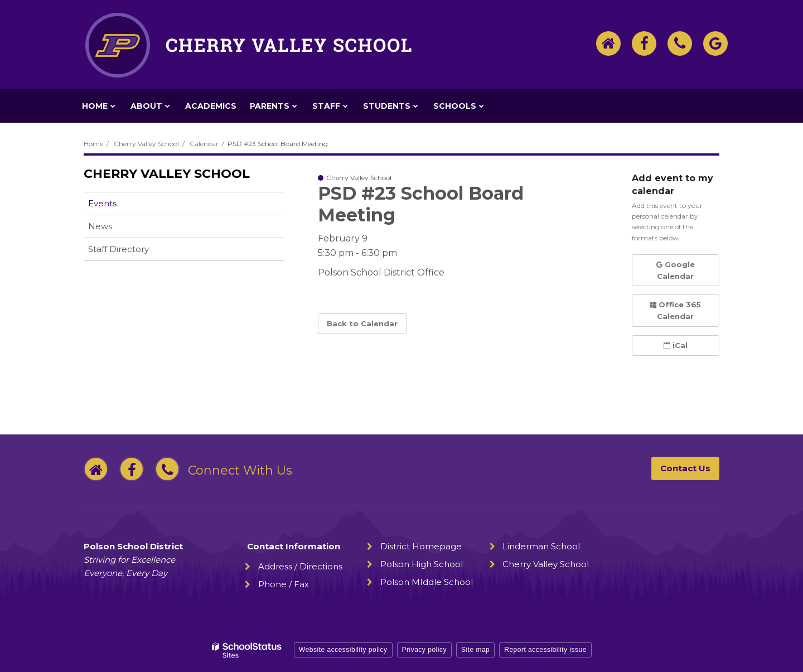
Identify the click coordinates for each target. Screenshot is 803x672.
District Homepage (421, 546)
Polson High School (422, 564)
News (100, 226)
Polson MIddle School (427, 582)
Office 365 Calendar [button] (675, 310)
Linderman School (541, 546)
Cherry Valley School (146, 144)
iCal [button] (676, 345)
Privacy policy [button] (424, 650)
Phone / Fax (284, 584)
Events (102, 203)
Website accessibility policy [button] (343, 650)
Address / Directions (300, 566)
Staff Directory (118, 249)
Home (93, 144)
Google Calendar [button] (676, 270)
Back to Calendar (362, 323)
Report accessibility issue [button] (545, 650)
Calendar (204, 144)
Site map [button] (475, 650)
